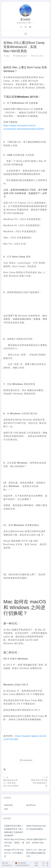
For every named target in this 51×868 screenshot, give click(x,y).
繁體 (47, 864)
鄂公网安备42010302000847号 (22, 864)
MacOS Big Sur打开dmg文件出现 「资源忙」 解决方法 (14, 843)
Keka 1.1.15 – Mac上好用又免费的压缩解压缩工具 (36, 853)
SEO (6, 809)
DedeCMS (8, 805)
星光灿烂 (26, 19)
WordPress (31, 805)
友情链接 (36, 864)
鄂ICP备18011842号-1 (7, 864)
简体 (43, 864)
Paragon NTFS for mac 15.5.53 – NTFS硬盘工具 (14, 853)
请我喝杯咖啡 (26, 760)
